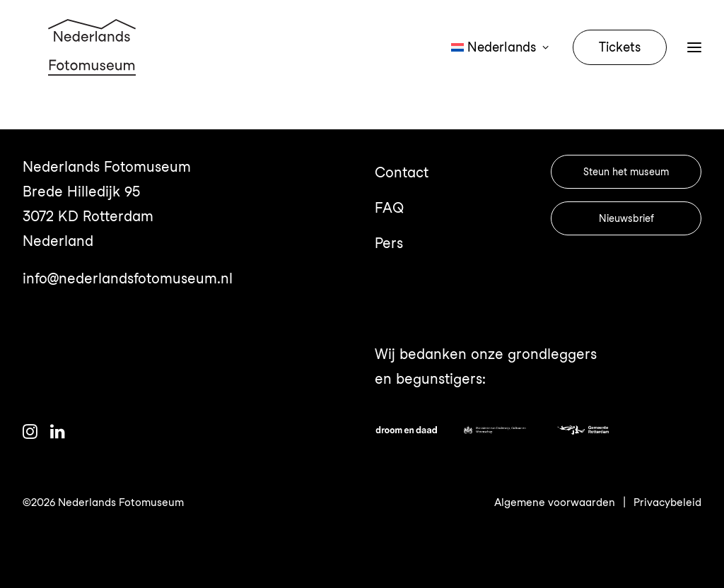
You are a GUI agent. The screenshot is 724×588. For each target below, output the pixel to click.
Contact (402, 172)
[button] (30, 434)
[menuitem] (505, 65)
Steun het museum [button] (626, 172)
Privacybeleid (667, 502)
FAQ (389, 208)
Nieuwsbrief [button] (626, 218)
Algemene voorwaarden (555, 502)
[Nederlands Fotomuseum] (94, 65)
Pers (389, 243)
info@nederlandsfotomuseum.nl (128, 278)
